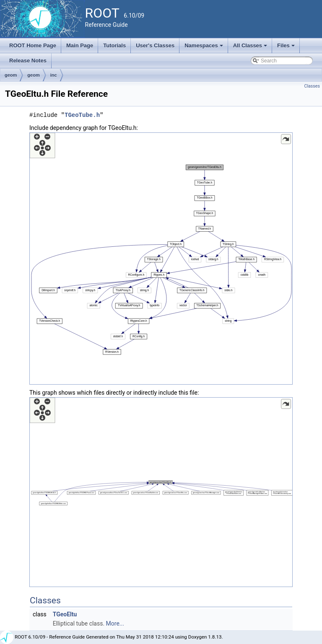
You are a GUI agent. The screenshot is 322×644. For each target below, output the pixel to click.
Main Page (80, 45)
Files (287, 48)
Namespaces (204, 48)
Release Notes (28, 61)
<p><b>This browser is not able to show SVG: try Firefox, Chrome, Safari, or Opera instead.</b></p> (161, 259)
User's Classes (155, 45)
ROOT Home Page (33, 45)
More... (115, 623)
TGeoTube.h (82, 115)
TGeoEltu (65, 614)
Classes (312, 86)
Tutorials (114, 45)
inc (54, 75)
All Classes (251, 48)
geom (11, 75)
